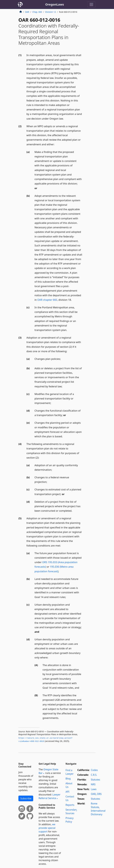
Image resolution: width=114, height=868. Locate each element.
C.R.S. (94, 775)
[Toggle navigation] (91, 4)
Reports (70, 805)
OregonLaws (55, 4)
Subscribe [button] (26, 798)
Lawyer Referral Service (50, 796)
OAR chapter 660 (47, 300)
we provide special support (47, 828)
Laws (94, 789)
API (67, 792)
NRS (93, 784)
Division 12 (50, 12)
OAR (27, 12)
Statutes (95, 780)
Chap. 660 (37, 12)
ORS (99, 794)
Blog (68, 779)
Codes (94, 770)
